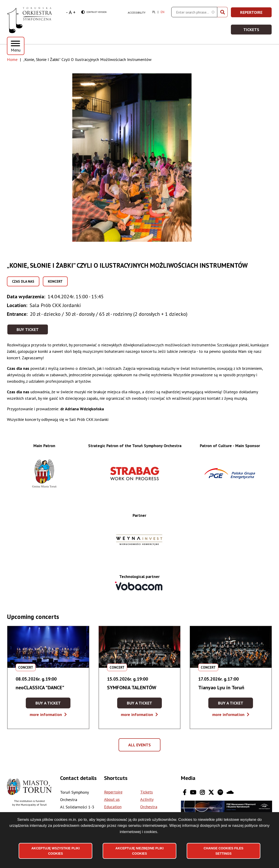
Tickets (258, 31)
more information (48, 714)
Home (12, 59)
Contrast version (94, 12)
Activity (147, 799)
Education (113, 807)
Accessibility (137, 13)
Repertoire (256, 14)
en (163, 12)
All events (141, 747)
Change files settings (223, 851)
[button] (139, 158)
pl (154, 12)
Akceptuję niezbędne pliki (139, 851)
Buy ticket (28, 329)
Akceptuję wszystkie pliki (55, 851)
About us (112, 799)
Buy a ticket (53, 704)
